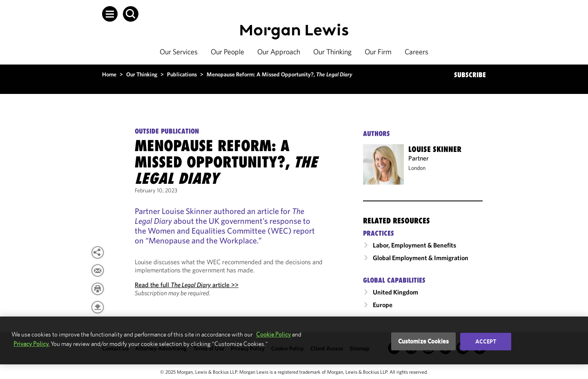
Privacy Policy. (31, 344)
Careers (416, 52)
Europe (383, 305)
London (417, 168)
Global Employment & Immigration (421, 258)
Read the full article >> (187, 285)
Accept (486, 341)
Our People (227, 52)
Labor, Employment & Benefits (414, 245)
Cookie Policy (273, 334)
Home (109, 74)
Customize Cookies (424, 341)
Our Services (179, 52)
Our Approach (279, 52)
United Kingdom (395, 292)
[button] (110, 14)
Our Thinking (332, 52)
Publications (182, 74)
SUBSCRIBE (470, 75)
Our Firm (378, 52)
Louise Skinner (435, 149)
